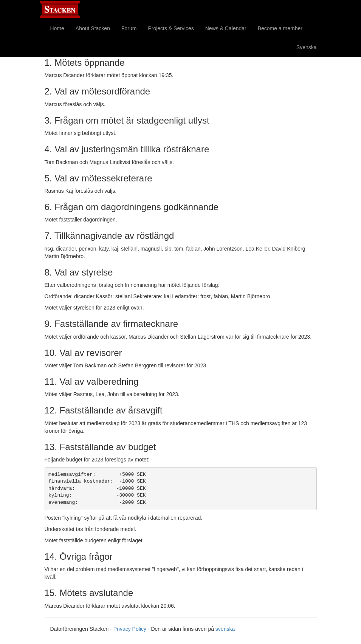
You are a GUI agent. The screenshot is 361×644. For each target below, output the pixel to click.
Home (57, 28)
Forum (129, 28)
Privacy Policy (130, 629)
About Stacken (93, 28)
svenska (225, 629)
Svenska (307, 47)
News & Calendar (226, 28)
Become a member (280, 28)
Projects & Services (171, 28)
